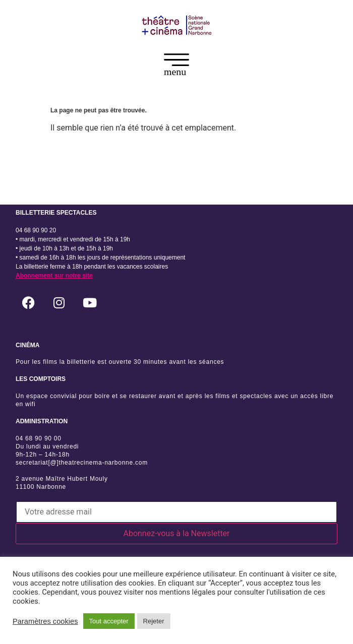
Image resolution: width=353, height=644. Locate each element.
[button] (177, 67)
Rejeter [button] (154, 621)
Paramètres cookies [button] (45, 621)
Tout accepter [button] (109, 621)
